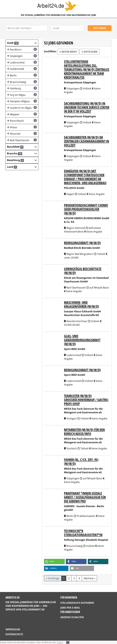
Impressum (13, 629)
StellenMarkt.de (33, 609)
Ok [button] (68, 642)
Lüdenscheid (22, 62)
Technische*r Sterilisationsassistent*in (83, 533)
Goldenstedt (22, 69)
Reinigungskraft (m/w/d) (82, 243)
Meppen (22, 114)
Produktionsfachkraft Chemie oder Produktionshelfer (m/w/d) (86, 209)
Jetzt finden (100, 28)
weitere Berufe (68, 52)
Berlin (22, 75)
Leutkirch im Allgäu (22, 108)
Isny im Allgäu (22, 95)
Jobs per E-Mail (70, 608)
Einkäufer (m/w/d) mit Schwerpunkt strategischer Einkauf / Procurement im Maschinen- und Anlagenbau (85, 177)
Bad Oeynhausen (22, 140)
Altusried (22, 134)
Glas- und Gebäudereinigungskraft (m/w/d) (82, 340)
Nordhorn (22, 49)
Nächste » (89, 578)
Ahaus (22, 127)
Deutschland (90, 52)
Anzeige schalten (72, 617)
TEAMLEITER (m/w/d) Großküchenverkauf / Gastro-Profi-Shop (86, 400)
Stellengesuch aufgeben (77, 603)
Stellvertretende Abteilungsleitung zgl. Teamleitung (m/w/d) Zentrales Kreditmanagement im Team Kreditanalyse (87, 69)
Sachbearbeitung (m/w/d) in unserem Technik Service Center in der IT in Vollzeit (87, 107)
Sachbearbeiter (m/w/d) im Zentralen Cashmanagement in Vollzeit (87, 141)
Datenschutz (14, 634)
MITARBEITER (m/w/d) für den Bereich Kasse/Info (84, 432)
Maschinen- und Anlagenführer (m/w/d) (82, 304)
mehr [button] (60, 642)
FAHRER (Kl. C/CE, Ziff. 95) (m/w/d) (81, 462)
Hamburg (22, 88)
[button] (22, 43)
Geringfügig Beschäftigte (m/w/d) (83, 271)
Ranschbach (22, 121)
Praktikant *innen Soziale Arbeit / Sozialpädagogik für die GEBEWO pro (85, 497)
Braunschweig (22, 82)
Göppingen (22, 56)
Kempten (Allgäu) (22, 101)
